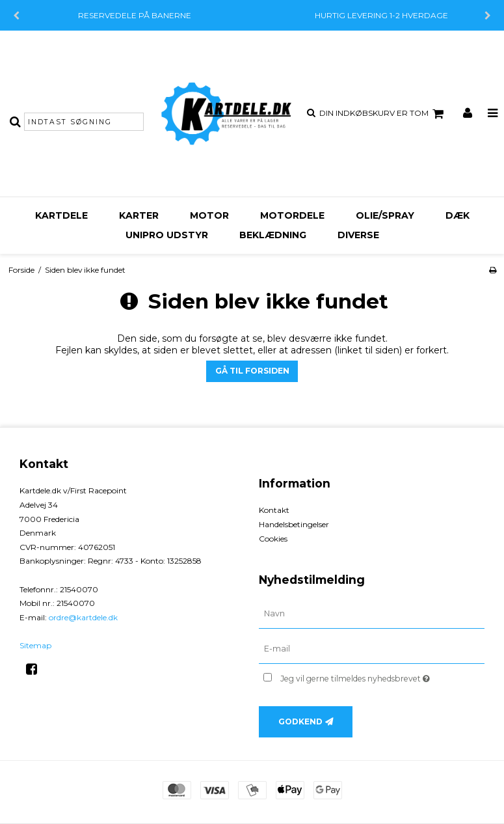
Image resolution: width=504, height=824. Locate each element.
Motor (209, 215)
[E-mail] (372, 649)
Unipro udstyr (167, 235)
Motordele (292, 215)
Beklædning (273, 235)
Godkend (300, 721)
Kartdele (61, 215)
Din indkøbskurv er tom (383, 114)
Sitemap (35, 645)
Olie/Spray (385, 215)
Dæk (458, 215)
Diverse (358, 235)
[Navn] (372, 614)
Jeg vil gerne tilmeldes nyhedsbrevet (382, 676)
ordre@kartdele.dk (83, 617)
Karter (139, 215)
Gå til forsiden (252, 371)
